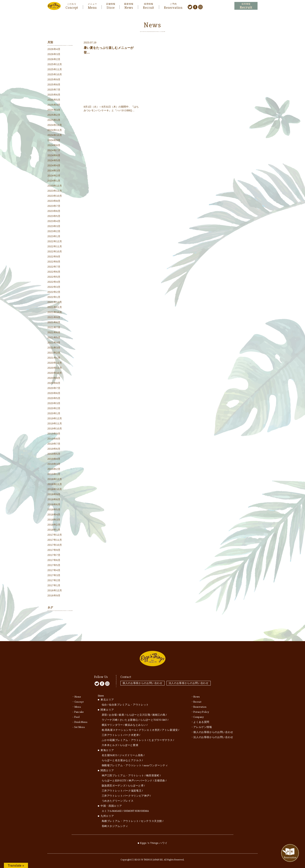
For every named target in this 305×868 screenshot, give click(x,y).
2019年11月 (55, 423)
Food (77, 717)
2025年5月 (54, 100)
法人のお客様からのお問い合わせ (189, 683)
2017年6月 (54, 560)
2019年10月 (55, 429)
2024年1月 (54, 181)
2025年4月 (54, 105)
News (129, 7)
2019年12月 (55, 418)
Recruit (149, 7)
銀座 (121, 715)
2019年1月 (54, 474)
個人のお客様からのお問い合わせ (142, 683)
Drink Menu (81, 722)
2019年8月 (54, 439)
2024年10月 (55, 135)
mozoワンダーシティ (156, 765)
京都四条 (160, 781)
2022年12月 (55, 241)
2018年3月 (54, 520)
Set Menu (80, 727)
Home (78, 697)
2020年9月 (54, 378)
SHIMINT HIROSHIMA (136, 811)
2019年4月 (54, 459)
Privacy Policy (201, 712)
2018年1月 (54, 530)
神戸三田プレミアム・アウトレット (123, 776)
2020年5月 (54, 398)
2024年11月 (55, 130)
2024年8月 (54, 145)
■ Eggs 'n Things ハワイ (152, 843)
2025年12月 (55, 64)
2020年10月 (55, 373)
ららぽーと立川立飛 (138, 715)
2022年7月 (54, 267)
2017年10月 (55, 545)
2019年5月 (54, 454)
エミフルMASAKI (112, 811)
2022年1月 (54, 297)
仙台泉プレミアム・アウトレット (129, 705)
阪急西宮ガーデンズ (114, 786)
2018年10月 (55, 489)
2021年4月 (54, 343)
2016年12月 (55, 590)
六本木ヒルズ (110, 745)
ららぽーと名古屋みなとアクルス (122, 760)
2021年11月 (55, 307)
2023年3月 (54, 226)
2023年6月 (54, 211)
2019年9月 (54, 434)
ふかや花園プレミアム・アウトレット (124, 740)
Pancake (79, 712)
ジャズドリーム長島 (131, 755)
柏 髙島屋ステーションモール (119, 730)
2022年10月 (55, 251)
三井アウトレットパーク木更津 (120, 735)
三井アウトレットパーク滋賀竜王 (122, 791)
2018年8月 (54, 499)
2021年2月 (54, 353)
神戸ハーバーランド (141, 781)
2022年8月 (54, 262)
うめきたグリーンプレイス (118, 801)
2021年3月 (54, 348)
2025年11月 (55, 69)
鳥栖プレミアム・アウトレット (120, 821)
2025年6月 (54, 95)
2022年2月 (54, 292)
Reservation (173, 7)
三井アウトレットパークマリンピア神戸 (126, 796)
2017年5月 (54, 565)
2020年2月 (54, 408)
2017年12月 (55, 535)
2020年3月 (54, 403)
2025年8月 (54, 85)
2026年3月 (54, 54)
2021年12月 (55, 302)
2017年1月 (54, 585)
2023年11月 (55, 191)
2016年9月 (54, 595)
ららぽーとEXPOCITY (114, 781)
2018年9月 (54, 494)
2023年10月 (55, 196)
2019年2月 (54, 469)
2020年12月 (55, 363)
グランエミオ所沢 (149, 730)
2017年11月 (55, 540)
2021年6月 (54, 332)
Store (111, 7)
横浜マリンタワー (112, 725)
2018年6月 (54, 504)
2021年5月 (54, 337)
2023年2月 (54, 231)
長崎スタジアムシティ (115, 826)
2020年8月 (54, 383)
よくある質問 (201, 722)
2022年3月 (54, 287)
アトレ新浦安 (170, 730)
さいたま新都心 (129, 720)
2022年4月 (54, 282)
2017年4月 (54, 570)
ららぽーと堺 (136, 786)
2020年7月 (54, 388)
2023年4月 (54, 221)
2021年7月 (54, 327)
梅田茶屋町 (153, 776)
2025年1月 (54, 120)
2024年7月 (54, 150)
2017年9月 (54, 550)
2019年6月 (54, 449)
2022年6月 (54, 272)
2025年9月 (54, 79)
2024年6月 (54, 155)
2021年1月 (54, 358)
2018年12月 (55, 479)
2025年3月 (54, 110)
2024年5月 (54, 160)
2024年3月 (54, 171)
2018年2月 (54, 525)
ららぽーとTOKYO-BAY (154, 720)
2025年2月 (54, 115)
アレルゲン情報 (203, 727)
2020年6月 (54, 393)
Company (199, 717)
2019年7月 (54, 444)
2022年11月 (55, 246)
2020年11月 (55, 368)
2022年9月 (54, 257)
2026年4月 (54, 49)
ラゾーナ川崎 (110, 720)
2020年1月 (54, 413)
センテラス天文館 (151, 821)
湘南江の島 (159, 715)
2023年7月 (54, 206)
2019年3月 (54, 464)
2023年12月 (55, 186)
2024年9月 (54, 140)
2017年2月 (54, 580)
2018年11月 (55, 484)
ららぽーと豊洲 (129, 745)
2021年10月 (55, 312)
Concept (72, 7)
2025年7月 (54, 90)
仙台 (104, 705)
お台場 (113, 715)
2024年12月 (55, 125)
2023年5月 (54, 216)
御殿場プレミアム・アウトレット (122, 765)
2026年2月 (54, 59)
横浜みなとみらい (135, 725)
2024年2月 (54, 176)
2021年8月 (54, 322)
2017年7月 (54, 555)
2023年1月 (54, 236)
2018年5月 (54, 509)
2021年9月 (54, 317)
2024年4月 (54, 165)
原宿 (104, 715)
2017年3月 (54, 575)
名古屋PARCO (110, 755)
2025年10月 (55, 74)
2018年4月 (54, 515)
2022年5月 (54, 277)
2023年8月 (54, 201)
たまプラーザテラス (161, 740)
